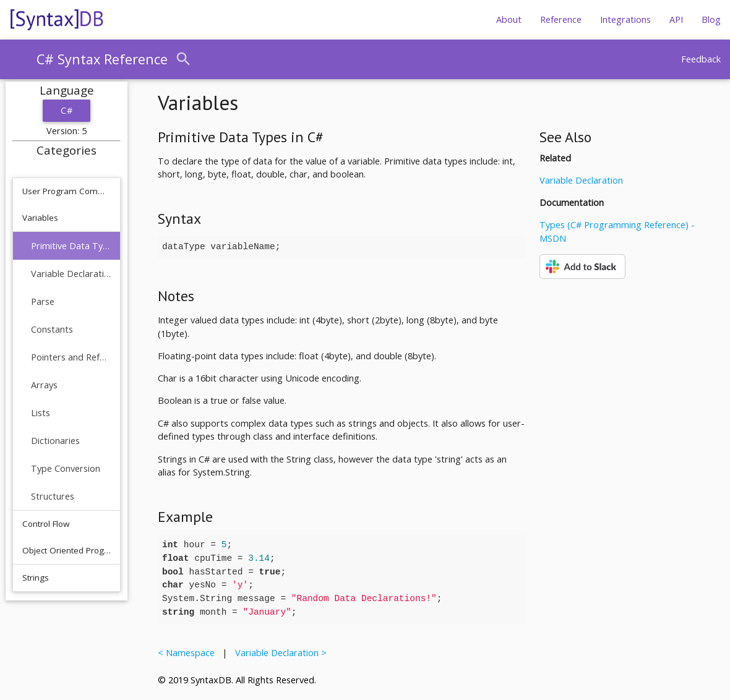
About (509, 19)
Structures (53, 496)
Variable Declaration (71, 274)
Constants (52, 329)
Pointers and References (71, 357)
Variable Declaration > (278, 653)
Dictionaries (55, 441)
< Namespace (189, 653)
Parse (43, 301)
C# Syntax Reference (102, 59)
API (676, 19)
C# (67, 110)
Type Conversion (66, 468)
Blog (711, 19)
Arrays (44, 385)
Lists (41, 413)
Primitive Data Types (71, 246)
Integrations (625, 19)
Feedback (701, 59)
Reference (561, 19)
